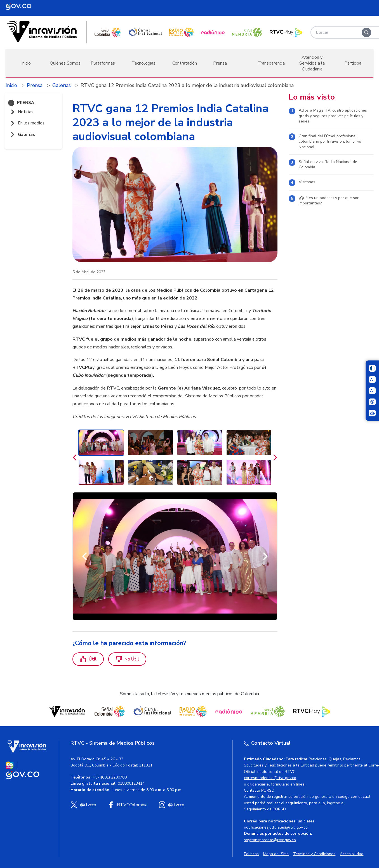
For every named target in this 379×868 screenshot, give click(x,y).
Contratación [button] (185, 63)
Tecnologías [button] (143, 63)
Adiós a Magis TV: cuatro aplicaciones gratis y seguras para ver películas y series (333, 116)
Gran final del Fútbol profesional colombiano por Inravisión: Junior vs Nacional (330, 141)
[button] (11, 103)
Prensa (35, 85)
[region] (175, 353)
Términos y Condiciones (314, 854)
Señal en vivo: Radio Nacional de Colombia (328, 165)
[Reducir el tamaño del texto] (372, 379)
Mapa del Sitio (276, 854)
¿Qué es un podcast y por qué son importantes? (329, 201)
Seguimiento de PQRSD (265, 809)
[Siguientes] (275, 457)
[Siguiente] (265, 556)
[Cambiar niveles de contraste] (372, 368)
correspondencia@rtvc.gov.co (270, 778)
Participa (353, 63)
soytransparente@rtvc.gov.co (270, 840)
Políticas (251, 854)
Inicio (26, 63)
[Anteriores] (75, 457)
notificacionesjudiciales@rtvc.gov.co (276, 827)
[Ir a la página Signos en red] (372, 413)
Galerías (62, 85)
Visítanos (307, 182)
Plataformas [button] (103, 63)
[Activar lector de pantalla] (372, 402)
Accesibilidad (352, 854)
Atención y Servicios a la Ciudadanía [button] (312, 63)
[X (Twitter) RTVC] (83, 805)
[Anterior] (84, 556)
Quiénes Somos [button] (65, 63)
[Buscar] (366, 32)
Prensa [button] (220, 63)
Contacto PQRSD (259, 790)
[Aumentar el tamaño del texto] (372, 391)
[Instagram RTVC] (171, 805)
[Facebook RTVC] (127, 805)
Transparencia (271, 63)
